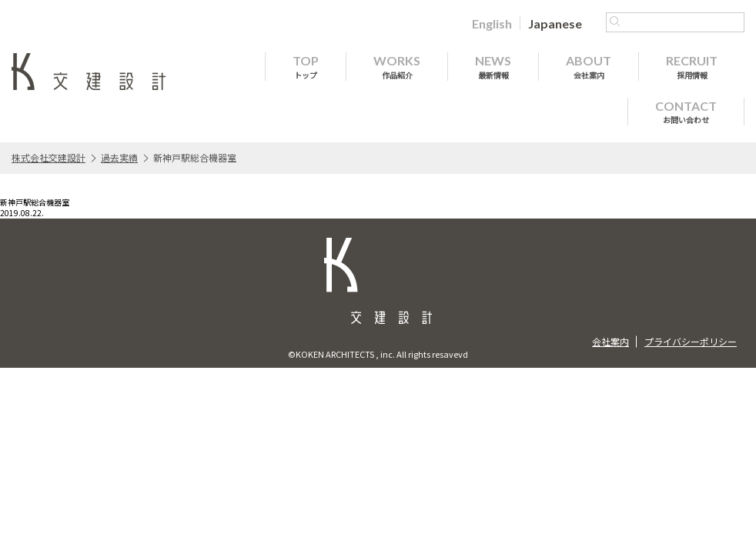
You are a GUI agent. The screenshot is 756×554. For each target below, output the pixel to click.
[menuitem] (492, 23)
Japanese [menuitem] (555, 23)
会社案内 (610, 341)
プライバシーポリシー (691, 341)
